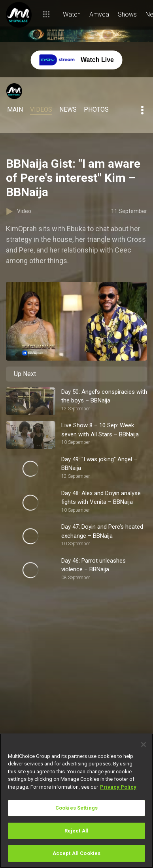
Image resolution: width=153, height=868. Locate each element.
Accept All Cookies (76, 853)
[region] (76, 801)
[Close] (144, 745)
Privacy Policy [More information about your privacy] (118, 787)
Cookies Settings (76, 808)
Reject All (76, 831)
